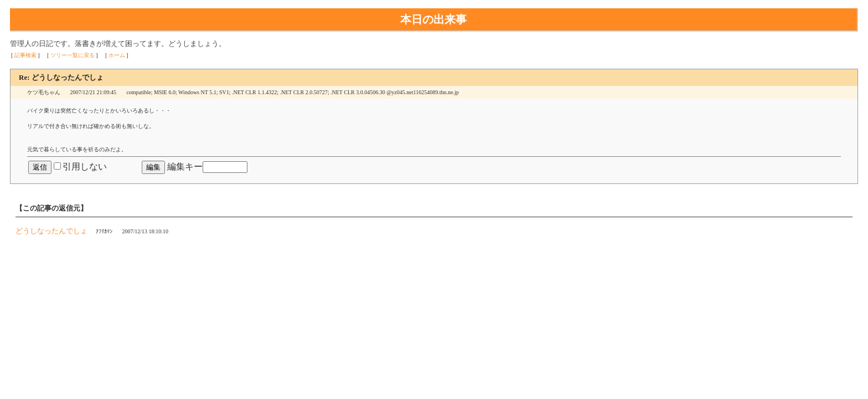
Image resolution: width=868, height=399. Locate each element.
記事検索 (25, 55)
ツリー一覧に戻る (73, 55)
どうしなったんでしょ (51, 231)
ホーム (117, 55)
